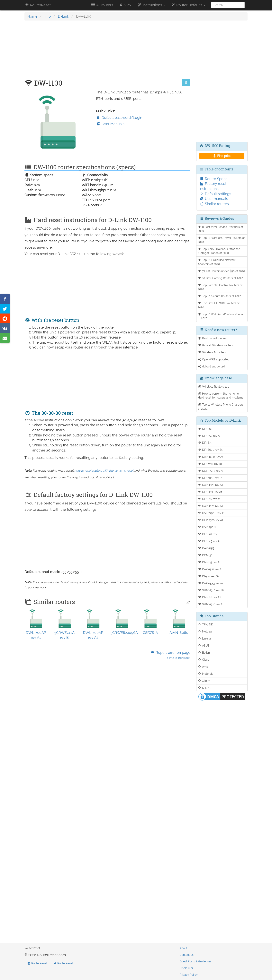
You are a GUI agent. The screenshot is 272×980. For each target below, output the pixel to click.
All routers (102, 5)
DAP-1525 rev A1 (210, 506)
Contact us (187, 955)
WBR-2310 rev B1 (211, 590)
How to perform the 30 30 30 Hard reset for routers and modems (221, 396)
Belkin (204, 653)
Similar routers (214, 204)
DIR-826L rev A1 (210, 492)
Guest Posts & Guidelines (196, 961)
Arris (203, 667)
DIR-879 (205, 443)
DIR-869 (205, 429)
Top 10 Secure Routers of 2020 (220, 296)
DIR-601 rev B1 (209, 534)
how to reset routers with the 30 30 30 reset (104, 471)
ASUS (204, 645)
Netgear (205, 631)
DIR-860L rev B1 (210, 450)
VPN (125, 5)
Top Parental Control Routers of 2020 (220, 287)
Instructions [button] (151, 5)
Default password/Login (119, 118)
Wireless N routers (212, 352)
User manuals (214, 199)
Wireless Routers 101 (213, 387)
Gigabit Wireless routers (216, 345)
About (183, 948)
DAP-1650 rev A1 (211, 457)
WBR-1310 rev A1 (211, 604)
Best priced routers (212, 338)
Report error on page (170, 655)
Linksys (205, 638)
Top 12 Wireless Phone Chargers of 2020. (221, 407)
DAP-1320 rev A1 (210, 485)
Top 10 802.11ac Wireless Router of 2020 (221, 316)
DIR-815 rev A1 (209, 562)
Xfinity (204, 681)
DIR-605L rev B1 (210, 478)
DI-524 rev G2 (209, 576)
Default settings (215, 194)
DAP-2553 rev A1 (211, 583)
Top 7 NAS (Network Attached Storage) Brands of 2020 (219, 251)
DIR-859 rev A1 (209, 436)
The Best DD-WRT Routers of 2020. (219, 305)
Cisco (204, 660)
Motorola (206, 674)
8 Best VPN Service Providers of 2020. (221, 229)
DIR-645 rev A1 (209, 541)
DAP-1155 (206, 548)
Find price (222, 156)
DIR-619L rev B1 (210, 464)
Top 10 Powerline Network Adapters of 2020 (217, 262)
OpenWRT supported (214, 359)
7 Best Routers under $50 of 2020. (222, 271)
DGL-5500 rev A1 (211, 471)
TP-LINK (205, 624)
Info (48, 16)
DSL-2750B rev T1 (211, 513)
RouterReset (38, 5)
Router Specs (213, 179)
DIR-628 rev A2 (209, 597)
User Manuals (110, 124)
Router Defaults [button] (188, 5)
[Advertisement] (107, 52)
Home (32, 16)
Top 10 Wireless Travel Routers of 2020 (221, 240)
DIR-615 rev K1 (209, 499)
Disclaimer (186, 968)
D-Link (63, 16)
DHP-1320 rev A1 (211, 520)
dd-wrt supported (212, 366)
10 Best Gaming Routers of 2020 (221, 278)
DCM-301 (206, 555)
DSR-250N (207, 527)
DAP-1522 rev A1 (210, 569)
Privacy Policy (189, 975)
